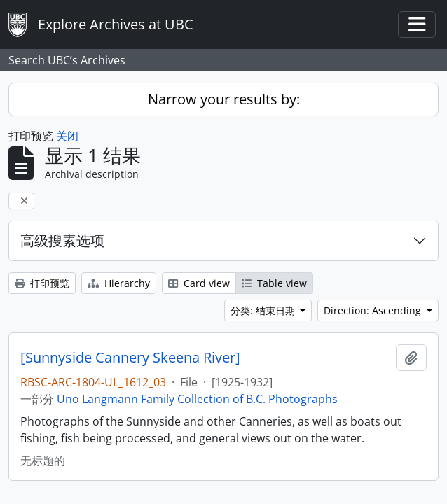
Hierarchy (119, 283)
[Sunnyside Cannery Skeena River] (130, 358)
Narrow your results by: (224, 99)
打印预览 (42, 283)
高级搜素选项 (62, 240)
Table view (274, 283)
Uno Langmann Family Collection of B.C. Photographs (197, 399)
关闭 (67, 136)
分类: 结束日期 (264, 310)
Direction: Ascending (374, 310)
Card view (199, 283)
